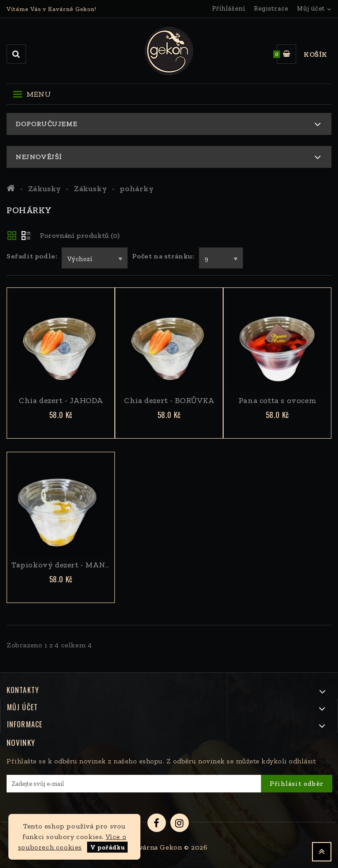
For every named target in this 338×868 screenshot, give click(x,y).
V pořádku (107, 847)
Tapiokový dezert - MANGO (64, 565)
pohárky (137, 189)
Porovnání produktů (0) (80, 235)
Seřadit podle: (32, 256)
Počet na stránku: (163, 256)
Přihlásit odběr (297, 784)
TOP (322, 852)
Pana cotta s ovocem (277, 400)
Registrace (271, 8)
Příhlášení (229, 8)
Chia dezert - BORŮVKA (169, 400)
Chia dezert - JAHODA (61, 400)
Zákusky (45, 189)
